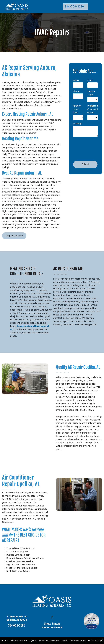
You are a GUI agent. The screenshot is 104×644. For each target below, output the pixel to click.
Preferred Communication (93, 109)
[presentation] (84, 148)
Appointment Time (77, 109)
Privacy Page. (97, 641)
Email (90, 80)
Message (77, 124)
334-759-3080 (17, 625)
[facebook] (52, 618)
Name (76, 80)
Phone (76, 91)
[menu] (98, 7)
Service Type (91, 93)
